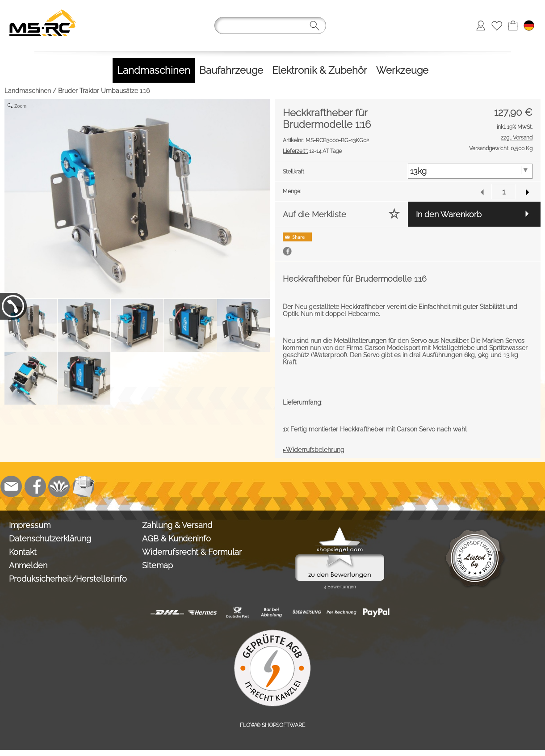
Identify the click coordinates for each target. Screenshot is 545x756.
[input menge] (504, 192)
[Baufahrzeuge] (231, 70)
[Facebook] (35, 486)
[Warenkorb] (513, 25)
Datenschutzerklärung (50, 538)
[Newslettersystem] (84, 486)
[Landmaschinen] (154, 70)
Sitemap (157, 565)
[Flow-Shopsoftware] (59, 486)
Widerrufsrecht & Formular (192, 552)
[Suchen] (270, 25)
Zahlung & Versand (177, 525)
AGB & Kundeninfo (176, 538)
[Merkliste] (497, 25)
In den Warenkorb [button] (449, 214)
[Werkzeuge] (402, 70)
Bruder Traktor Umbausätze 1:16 (104, 91)
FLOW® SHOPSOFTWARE (272, 725)
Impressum (30, 525)
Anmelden (28, 565)
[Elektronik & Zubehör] (320, 70)
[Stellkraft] (470, 171)
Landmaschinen (28, 91)
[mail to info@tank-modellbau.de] (11, 486)
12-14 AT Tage (312, 151)
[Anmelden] (481, 25)
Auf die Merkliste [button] (314, 214)
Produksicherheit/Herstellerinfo (68, 579)
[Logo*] (43, 9)
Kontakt (23, 552)
